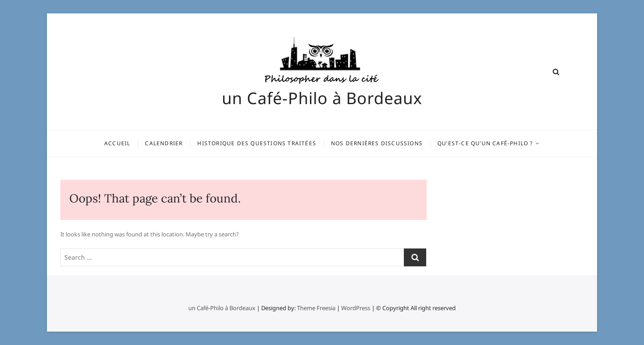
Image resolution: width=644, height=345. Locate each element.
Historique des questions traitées (257, 143)
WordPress (356, 308)
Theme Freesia (316, 308)
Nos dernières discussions (377, 143)
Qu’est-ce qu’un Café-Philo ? (485, 143)
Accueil (117, 143)
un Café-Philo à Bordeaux (322, 98)
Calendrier (164, 143)
